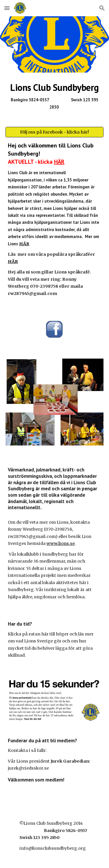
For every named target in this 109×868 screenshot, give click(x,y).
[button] (7, 8)
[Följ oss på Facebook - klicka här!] (55, 132)
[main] (55, 96)
